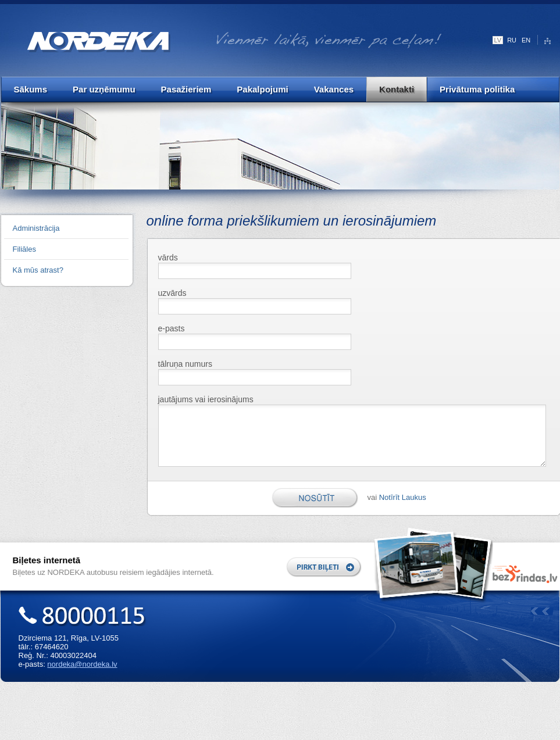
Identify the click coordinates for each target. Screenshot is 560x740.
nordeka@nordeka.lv (82, 664)
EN (526, 40)
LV (498, 40)
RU (512, 40)
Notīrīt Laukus (403, 497)
